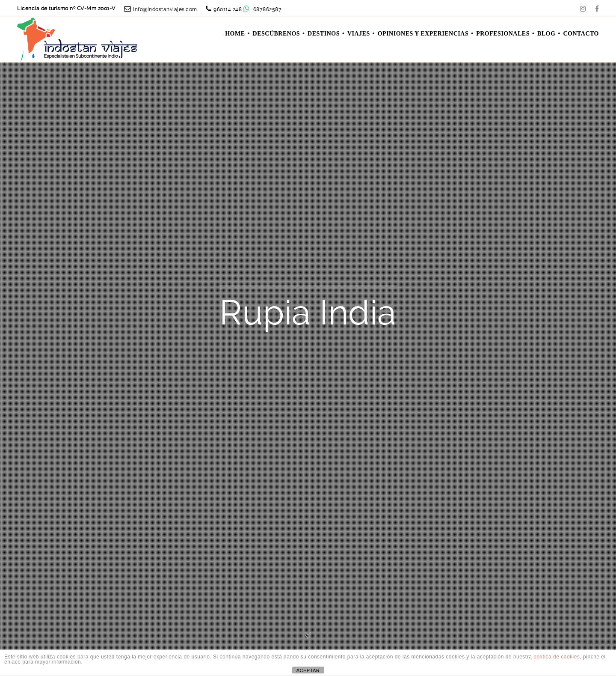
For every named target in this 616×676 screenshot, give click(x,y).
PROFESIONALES (503, 34)
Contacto (581, 34)
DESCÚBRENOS (277, 34)
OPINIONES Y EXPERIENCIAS (423, 34)
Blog (546, 34)
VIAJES (359, 34)
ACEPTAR (308, 670)
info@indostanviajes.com (165, 9)
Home (235, 34)
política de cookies (557, 657)
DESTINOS (324, 34)
